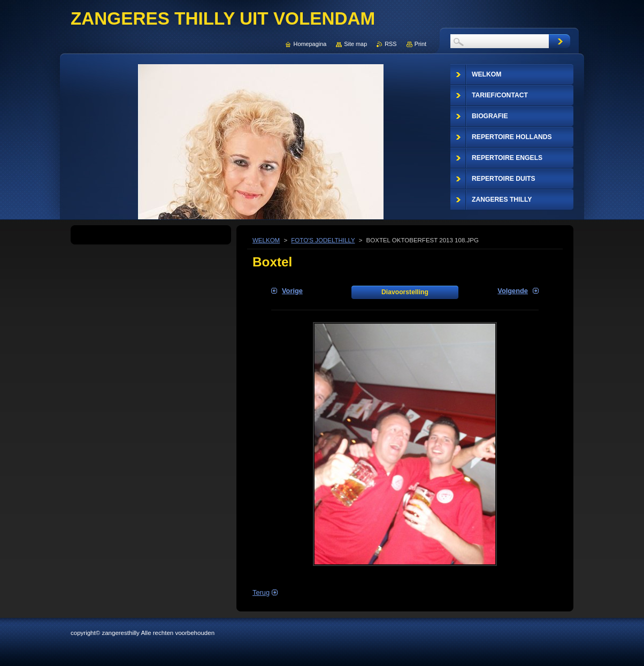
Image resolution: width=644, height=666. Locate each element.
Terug (261, 592)
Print (420, 44)
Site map (355, 44)
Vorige (292, 291)
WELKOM (266, 240)
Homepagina (310, 44)
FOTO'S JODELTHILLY (323, 240)
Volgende (513, 291)
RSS (390, 44)
